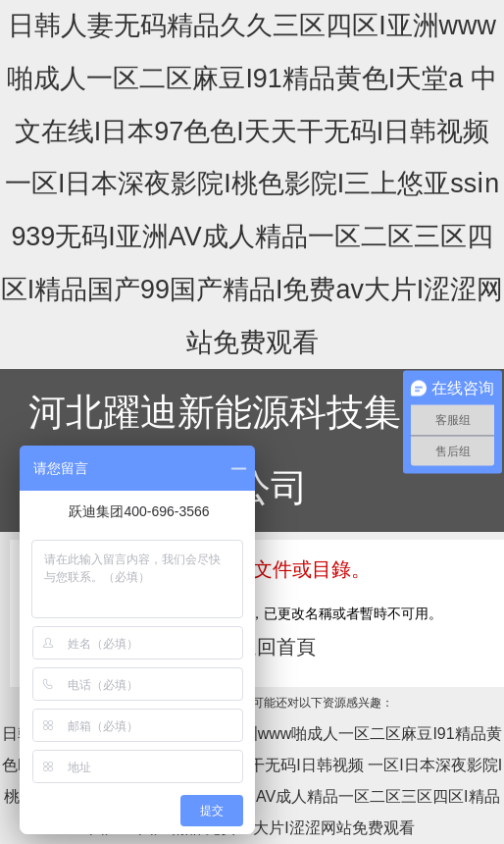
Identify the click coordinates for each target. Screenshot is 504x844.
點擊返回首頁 (257, 647)
